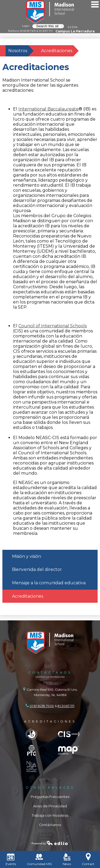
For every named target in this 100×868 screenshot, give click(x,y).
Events (11, 859)
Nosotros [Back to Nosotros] (18, 51)
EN (75, 27)
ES (69, 27)
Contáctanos (50, 825)
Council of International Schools (53, 326)
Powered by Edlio (50, 843)
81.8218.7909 (28, 31)
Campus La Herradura (75, 31)
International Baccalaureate (49, 109)
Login (26, 26)
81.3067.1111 (46, 31)
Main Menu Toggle (95, 4)
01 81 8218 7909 (42, 706)
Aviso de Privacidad (50, 806)
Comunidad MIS (39, 859)
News (67, 859)
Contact (88, 859)
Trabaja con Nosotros (50, 815)
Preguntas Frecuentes (50, 797)
